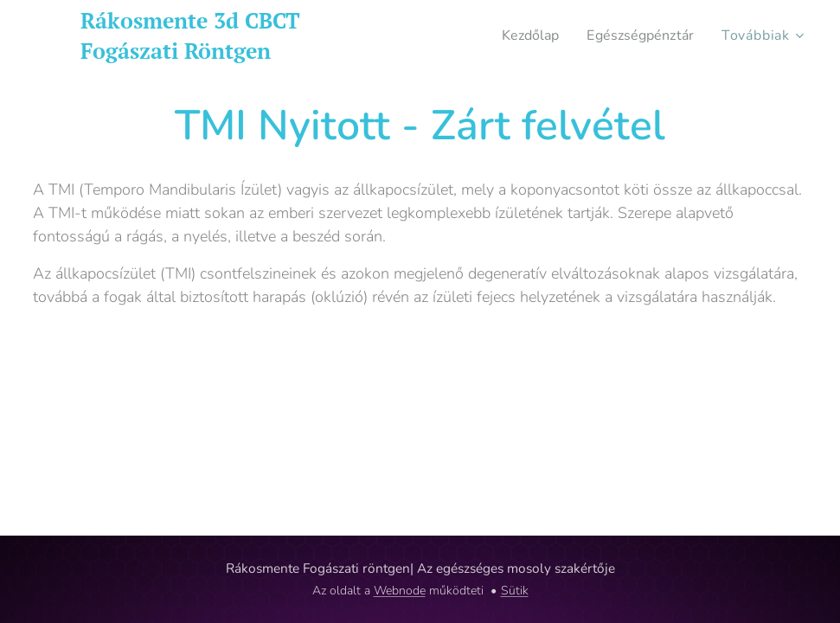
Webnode (400, 591)
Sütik (515, 591)
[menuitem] (523, 35)
